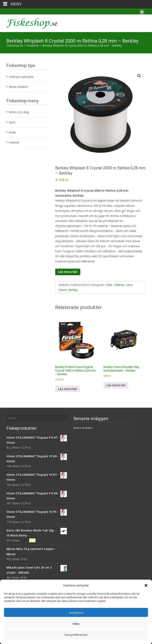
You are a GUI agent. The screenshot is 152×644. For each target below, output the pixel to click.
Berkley (73, 290)
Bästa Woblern (18, 87)
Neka (76, 624)
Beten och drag (19, 112)
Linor (129, 285)
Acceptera (76, 613)
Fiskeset (14, 142)
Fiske (109, 285)
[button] (146, 585)
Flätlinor (119, 285)
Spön (12, 122)
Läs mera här (68, 272)
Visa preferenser (76, 635)
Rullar (12, 132)
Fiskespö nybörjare (21, 77)
